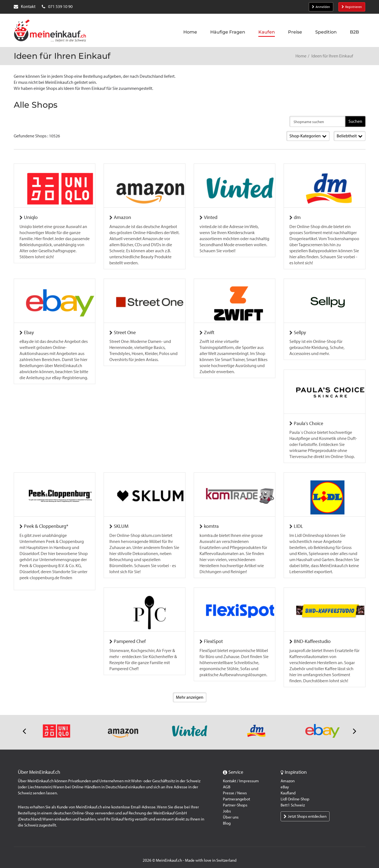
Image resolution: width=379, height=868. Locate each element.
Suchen (355, 121)
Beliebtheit (350, 136)
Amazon (288, 776)
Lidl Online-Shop (295, 794)
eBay (285, 782)
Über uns (231, 812)
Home (301, 56)
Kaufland (288, 788)
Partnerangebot (236, 794)
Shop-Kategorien (308, 136)
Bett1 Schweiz (293, 800)
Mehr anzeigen (190, 692)
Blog (227, 818)
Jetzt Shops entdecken (305, 811)
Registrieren (352, 7)
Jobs (227, 806)
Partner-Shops (235, 800)
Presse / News (235, 788)
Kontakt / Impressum (241, 776)
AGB (227, 782)
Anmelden (321, 7)
